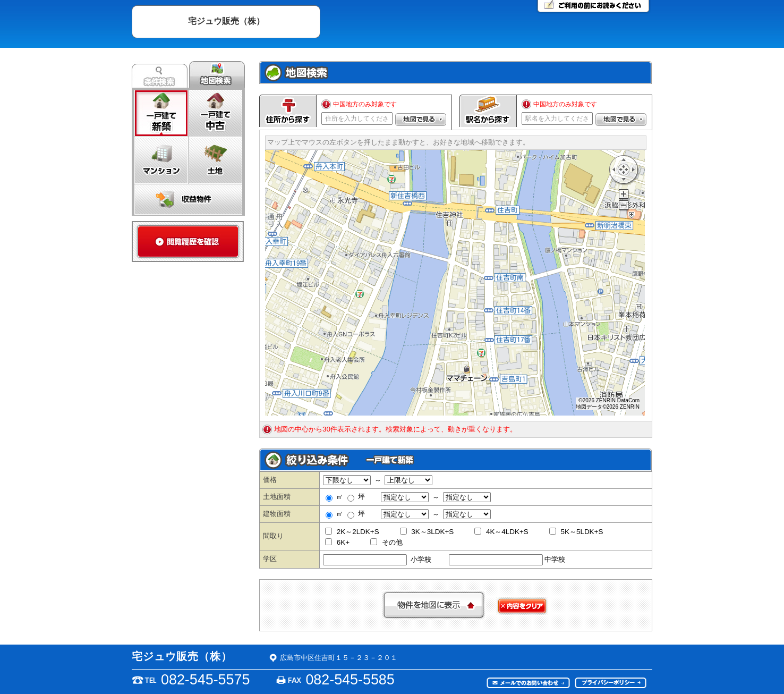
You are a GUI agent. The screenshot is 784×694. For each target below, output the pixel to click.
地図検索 (217, 74)
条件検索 (160, 74)
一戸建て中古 (215, 113)
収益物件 (188, 200)
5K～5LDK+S (576, 532)
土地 (215, 160)
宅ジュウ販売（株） (226, 21)
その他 (386, 542)
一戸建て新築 (161, 113)
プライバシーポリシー (611, 683)
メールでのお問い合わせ (529, 683)
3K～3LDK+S (427, 532)
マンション (161, 160)
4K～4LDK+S (501, 532)
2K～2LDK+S (352, 532)
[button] (421, 120)
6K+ (337, 542)
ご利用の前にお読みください (594, 7)
